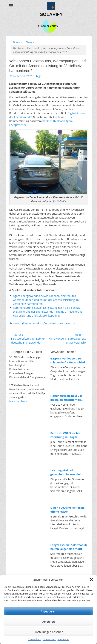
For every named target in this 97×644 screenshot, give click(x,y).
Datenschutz (34, 639)
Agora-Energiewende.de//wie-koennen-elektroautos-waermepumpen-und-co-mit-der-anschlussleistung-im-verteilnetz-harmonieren (46, 300)
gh (40, 76)
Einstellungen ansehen (49, 632)
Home (18, 42)
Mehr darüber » (18, 401)
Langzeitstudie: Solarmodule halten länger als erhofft (69, 547)
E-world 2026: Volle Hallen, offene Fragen (68, 510)
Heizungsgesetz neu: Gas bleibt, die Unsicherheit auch (66, 398)
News (30, 42)
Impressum (63, 639)
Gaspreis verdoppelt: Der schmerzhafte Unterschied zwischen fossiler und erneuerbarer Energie (68, 361)
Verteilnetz (51, 323)
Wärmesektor (67, 323)
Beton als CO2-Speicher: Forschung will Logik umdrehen (66, 435)
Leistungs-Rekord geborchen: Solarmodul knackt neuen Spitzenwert (68, 472)
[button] (91, 580)
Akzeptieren (48, 611)
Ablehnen (48, 622)
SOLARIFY (51, 14)
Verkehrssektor (34, 323)
